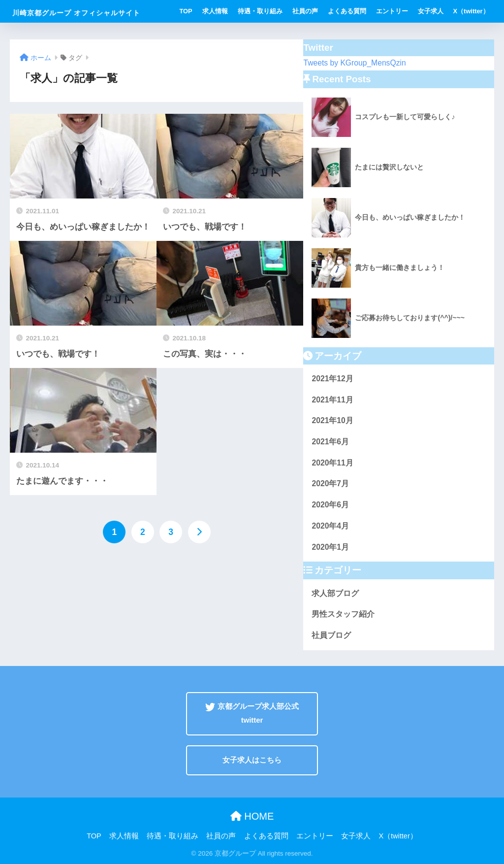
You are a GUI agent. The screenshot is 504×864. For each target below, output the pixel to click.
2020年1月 (330, 547)
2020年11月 (332, 463)
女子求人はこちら (252, 760)
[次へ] (199, 532)
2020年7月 (330, 483)
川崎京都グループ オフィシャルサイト (76, 13)
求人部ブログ (335, 593)
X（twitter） (471, 11)
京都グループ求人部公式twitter (252, 713)
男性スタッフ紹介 (343, 614)
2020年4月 (330, 526)
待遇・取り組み (260, 11)
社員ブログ (331, 635)
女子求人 (431, 11)
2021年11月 (332, 400)
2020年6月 (330, 505)
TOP (186, 11)
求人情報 (215, 11)
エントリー (392, 11)
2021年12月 (332, 379)
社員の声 (305, 11)
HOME (252, 816)
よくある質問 (347, 11)
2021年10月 (332, 420)
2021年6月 (330, 442)
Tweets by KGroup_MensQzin (354, 63)
